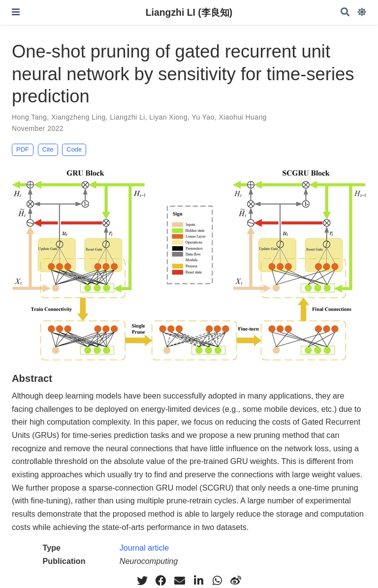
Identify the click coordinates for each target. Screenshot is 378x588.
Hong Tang (29, 117)
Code (74, 149)
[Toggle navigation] (16, 12)
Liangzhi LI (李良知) (189, 12)
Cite (48, 149)
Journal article (144, 548)
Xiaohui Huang (243, 117)
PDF (23, 149)
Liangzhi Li (127, 117)
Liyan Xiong (168, 117)
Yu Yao (203, 117)
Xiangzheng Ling (79, 117)
